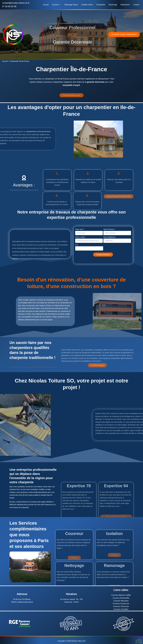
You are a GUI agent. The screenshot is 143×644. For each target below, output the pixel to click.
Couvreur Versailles (121, 609)
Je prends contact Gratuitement (124, 34)
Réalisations (125, 5)
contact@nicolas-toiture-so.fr (16, 3)
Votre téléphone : (117, 240)
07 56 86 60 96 (9, 6)
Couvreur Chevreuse (121, 606)
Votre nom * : (89, 232)
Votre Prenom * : (117, 232)
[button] (60, 5)
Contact (136, 5)
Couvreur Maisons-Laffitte (121, 595)
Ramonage (113, 5)
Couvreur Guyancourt (121, 604)
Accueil (46, 5)
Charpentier (101, 5)
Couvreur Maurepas (121, 601)
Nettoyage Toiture (71, 5)
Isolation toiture (87, 5)
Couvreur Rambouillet (121, 598)
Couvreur (57, 5)
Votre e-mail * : (89, 240)
